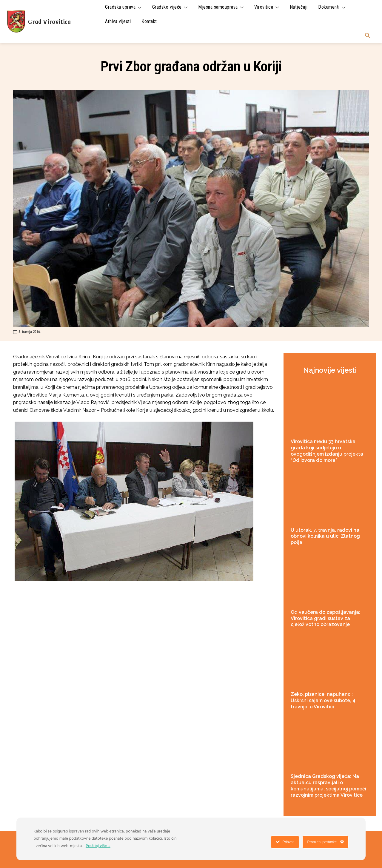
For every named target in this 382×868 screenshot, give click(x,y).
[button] (368, 36)
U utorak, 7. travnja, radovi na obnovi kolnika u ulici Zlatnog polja (325, 536)
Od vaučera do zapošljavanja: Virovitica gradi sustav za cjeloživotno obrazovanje (325, 618)
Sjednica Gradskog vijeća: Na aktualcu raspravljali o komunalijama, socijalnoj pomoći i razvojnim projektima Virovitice (330, 785)
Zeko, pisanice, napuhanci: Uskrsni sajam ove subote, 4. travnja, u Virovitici (324, 700)
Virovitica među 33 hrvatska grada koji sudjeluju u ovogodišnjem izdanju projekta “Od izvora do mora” (327, 451)
